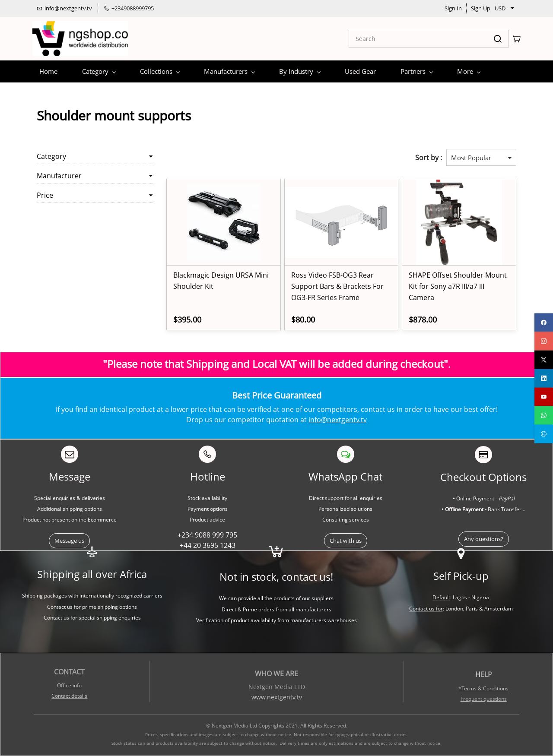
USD (500, 8)
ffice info (71, 685)
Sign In (453, 8)
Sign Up (481, 8)
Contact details (69, 696)
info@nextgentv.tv (338, 420)
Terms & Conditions (485, 688)
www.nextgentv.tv (277, 697)
